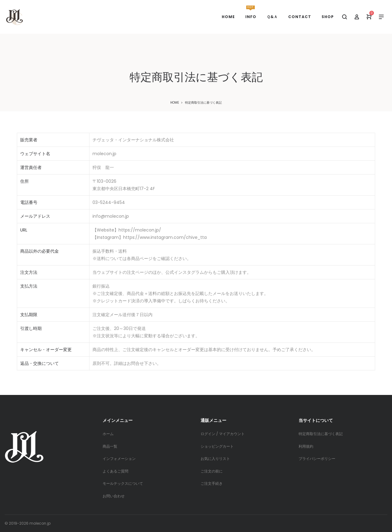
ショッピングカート (217, 446)
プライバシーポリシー (317, 459)
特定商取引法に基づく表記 (321, 434)
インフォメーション (119, 459)
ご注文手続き (212, 483)
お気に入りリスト (215, 459)
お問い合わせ (114, 496)
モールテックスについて (123, 483)
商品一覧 (110, 446)
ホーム (108, 434)
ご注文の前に (212, 471)
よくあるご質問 (115, 471)
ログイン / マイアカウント (223, 434)
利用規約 (306, 446)
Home (175, 103)
